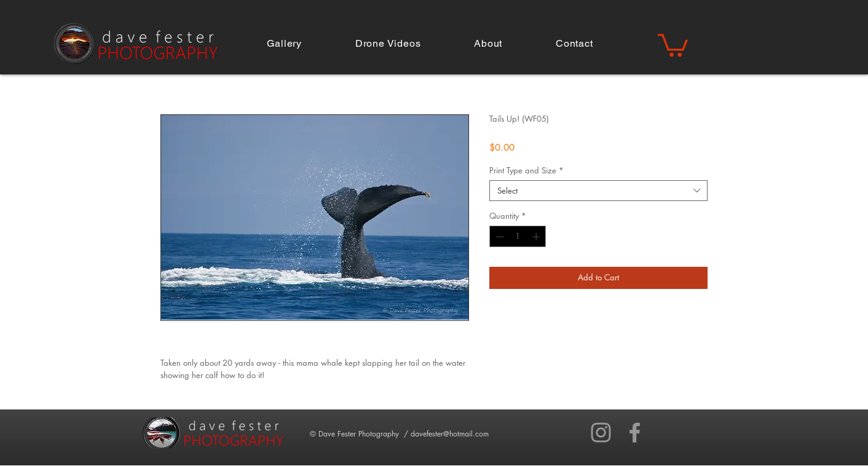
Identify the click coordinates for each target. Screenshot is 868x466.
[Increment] (537, 237)
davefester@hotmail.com (450, 434)
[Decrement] (499, 237)
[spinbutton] (518, 237)
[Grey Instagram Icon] (601, 432)
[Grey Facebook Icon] (635, 432)
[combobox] (598, 191)
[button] (284, 43)
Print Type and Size (527, 170)
